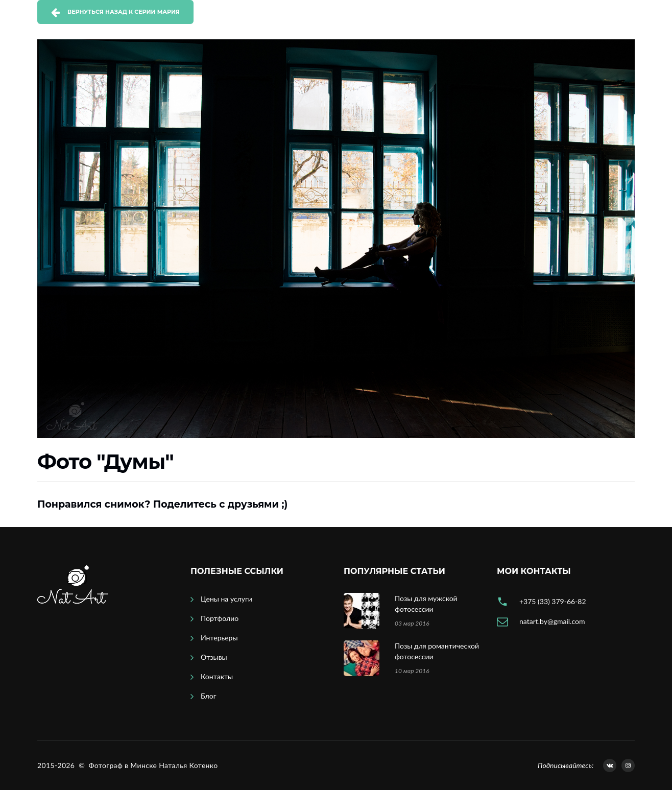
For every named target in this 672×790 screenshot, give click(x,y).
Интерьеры (219, 638)
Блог (208, 696)
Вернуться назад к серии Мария (124, 12)
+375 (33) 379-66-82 (553, 601)
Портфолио (220, 618)
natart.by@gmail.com (552, 621)
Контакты (217, 676)
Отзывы (214, 657)
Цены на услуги (226, 599)
